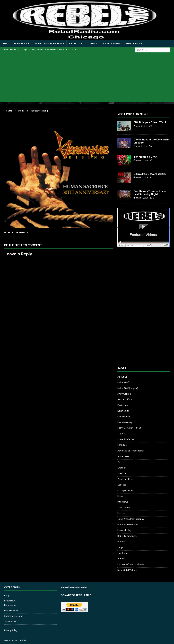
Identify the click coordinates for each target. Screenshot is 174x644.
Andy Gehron (124, 394)
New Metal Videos (127, 570)
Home (6, 44)
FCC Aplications (111, 44)
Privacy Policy (134, 44)
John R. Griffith (125, 400)
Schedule (122, 445)
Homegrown (10, 605)
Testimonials (10, 622)
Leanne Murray (125, 422)
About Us (74, 44)
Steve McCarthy (126, 439)
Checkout (122, 474)
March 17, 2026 (142, 161)
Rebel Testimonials (127, 536)
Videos (121, 559)
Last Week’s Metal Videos (131, 565)
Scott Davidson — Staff (129, 428)
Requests (122, 542)
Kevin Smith (123, 411)
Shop (120, 548)
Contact (92, 44)
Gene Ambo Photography (131, 519)
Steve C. (122, 434)
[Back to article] (31, 233)
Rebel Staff (123, 383)
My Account (124, 508)
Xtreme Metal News (14, 616)
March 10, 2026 (142, 198)
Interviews (123, 502)
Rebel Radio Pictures (128, 525)
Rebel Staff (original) (128, 388)
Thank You (123, 553)
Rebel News (20, 44)
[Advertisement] (87, 78)
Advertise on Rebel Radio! (49, 44)
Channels (122, 468)
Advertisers (123, 456)
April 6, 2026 (141, 126)
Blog (7, 596)
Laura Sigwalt (124, 417)
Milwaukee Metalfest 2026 (150, 174)
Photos (121, 513)
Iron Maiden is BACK (145, 157)
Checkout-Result (126, 479)
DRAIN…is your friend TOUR (150, 122)
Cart (120, 462)
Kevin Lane (123, 405)
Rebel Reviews (11, 611)
